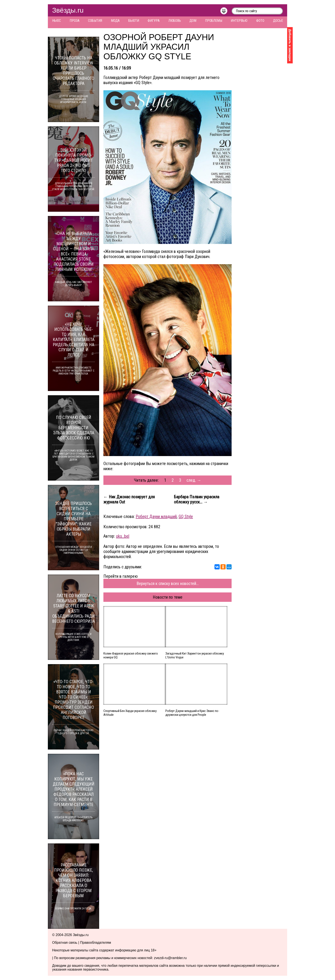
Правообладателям (96, 943)
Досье (278, 21)
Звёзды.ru (68, 10)
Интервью (239, 21)
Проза (75, 21)
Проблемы (214, 21)
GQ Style (186, 516)
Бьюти (134, 21)
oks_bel (123, 536)
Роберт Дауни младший (156, 516)
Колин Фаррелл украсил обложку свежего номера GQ (131, 655)
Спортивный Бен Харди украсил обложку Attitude (130, 713)
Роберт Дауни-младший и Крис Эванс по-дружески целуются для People (192, 713)
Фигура (154, 21)
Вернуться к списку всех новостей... (168, 583)
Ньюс (57, 21)
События (95, 21)
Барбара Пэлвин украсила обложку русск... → (197, 499)
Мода (115, 21)
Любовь (175, 21)
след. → (194, 480)
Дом (193, 21)
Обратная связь (65, 943)
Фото (260, 21)
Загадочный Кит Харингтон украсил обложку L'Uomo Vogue (195, 655)
